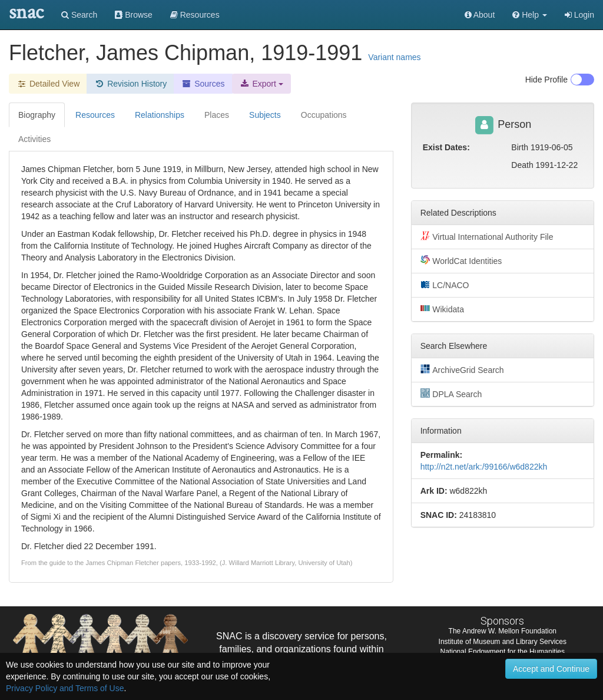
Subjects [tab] (265, 115)
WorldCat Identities (461, 260)
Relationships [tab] (160, 115)
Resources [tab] (95, 115)
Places (217, 115)
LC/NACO (445, 285)
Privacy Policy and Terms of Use (65, 688)
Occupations (324, 115)
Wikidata (442, 309)
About (480, 15)
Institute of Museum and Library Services (503, 642)
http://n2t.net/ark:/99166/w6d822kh (484, 467)
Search (79, 15)
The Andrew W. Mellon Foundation (503, 631)
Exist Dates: (446, 147)
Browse (134, 15)
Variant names (394, 57)
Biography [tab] (37, 115)
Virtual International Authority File (487, 236)
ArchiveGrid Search (462, 369)
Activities (34, 139)
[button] (530, 15)
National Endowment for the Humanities (503, 652)
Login (579, 15)
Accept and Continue (551, 669)
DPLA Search (451, 394)
